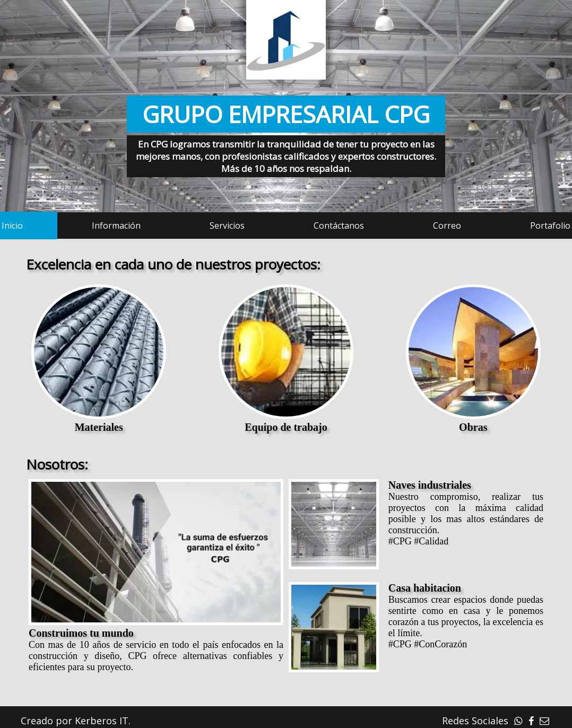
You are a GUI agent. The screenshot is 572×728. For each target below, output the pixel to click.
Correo (447, 226)
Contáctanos (339, 226)
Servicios (227, 226)
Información (116, 226)
